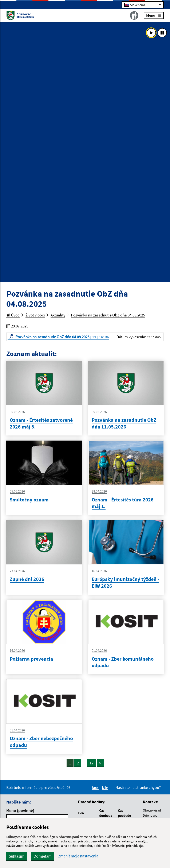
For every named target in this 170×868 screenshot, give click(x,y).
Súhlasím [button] (17, 856)
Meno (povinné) (20, 810)
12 (91, 763)
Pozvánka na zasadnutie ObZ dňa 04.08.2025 (108, 315)
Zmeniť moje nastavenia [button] (78, 856)
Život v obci (35, 315)
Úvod (13, 315)
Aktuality (58, 315)
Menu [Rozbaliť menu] (154, 15)
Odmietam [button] (43, 856)
